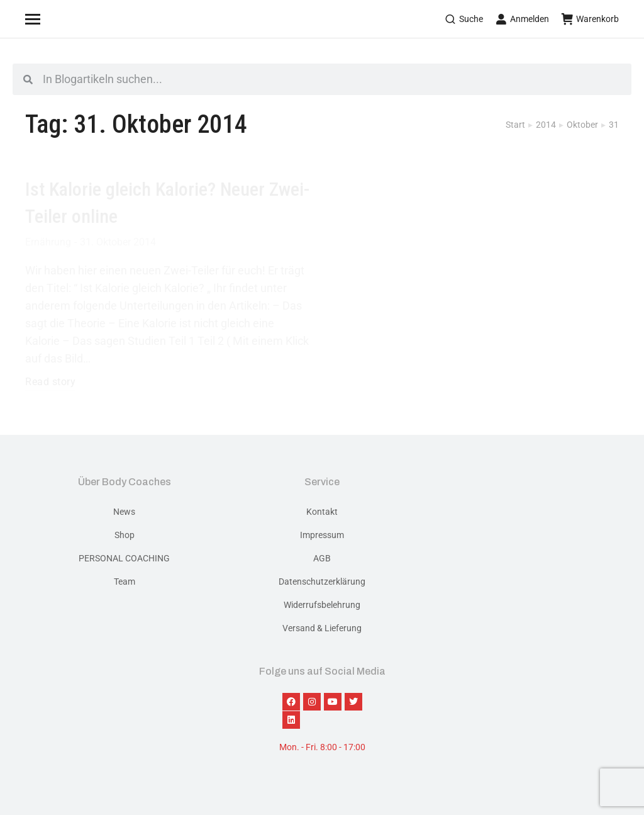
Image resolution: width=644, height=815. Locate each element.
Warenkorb (590, 19)
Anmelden (522, 19)
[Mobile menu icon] (48, 19)
